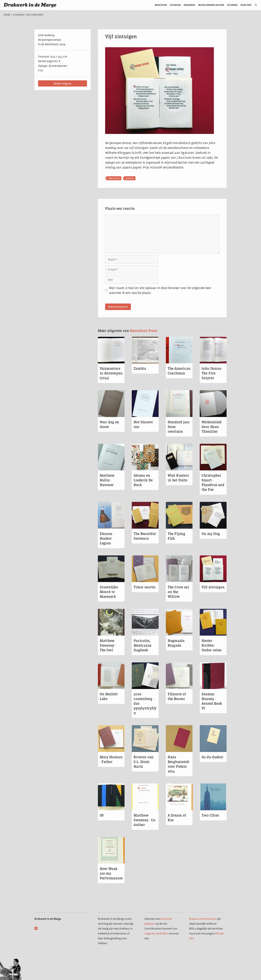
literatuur (114, 178)
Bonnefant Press (144, 331)
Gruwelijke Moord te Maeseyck (109, 592)
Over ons (246, 5)
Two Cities (210, 815)
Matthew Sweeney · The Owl (108, 645)
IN (102, 815)
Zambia (140, 368)
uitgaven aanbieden (156, 933)
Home (7, 15)
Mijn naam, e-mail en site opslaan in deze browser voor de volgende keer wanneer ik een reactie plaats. (160, 290)
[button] (63, 83)
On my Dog (211, 534)
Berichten (161, 5)
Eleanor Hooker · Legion (107, 538)
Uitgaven (175, 5)
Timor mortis (145, 587)
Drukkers (189, 5)
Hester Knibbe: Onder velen (212, 645)
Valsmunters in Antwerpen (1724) (111, 373)
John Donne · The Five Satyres (212, 373)
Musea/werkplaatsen (211, 5)
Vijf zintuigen (213, 587)
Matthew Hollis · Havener (107, 480)
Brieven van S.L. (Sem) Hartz (144, 762)
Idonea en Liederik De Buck (143, 480)
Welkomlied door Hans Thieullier (212, 427)
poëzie (130, 178)
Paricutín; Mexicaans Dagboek (142, 645)
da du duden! (212, 757)
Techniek (232, 5)
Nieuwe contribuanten (203, 919)
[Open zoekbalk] (254, 5)
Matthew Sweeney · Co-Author (145, 820)
